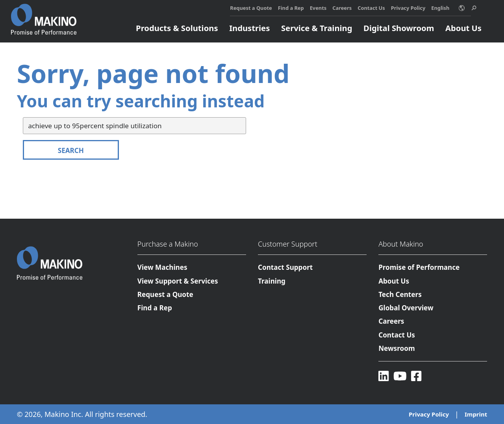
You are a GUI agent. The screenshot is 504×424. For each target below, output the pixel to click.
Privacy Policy (408, 8)
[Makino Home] (44, 15)
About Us (463, 28)
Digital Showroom (399, 28)
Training (272, 281)
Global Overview (406, 308)
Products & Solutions (177, 28)
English (440, 8)
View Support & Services (178, 281)
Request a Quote (251, 8)
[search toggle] (474, 8)
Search (71, 150)
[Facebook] (416, 376)
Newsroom (397, 348)
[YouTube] (400, 376)
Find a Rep (291, 8)
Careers (342, 8)
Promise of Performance (419, 267)
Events (318, 8)
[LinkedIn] (384, 376)
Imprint (476, 414)
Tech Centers (400, 294)
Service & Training (317, 28)
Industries (249, 28)
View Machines (162, 267)
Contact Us (371, 8)
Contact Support (285, 267)
